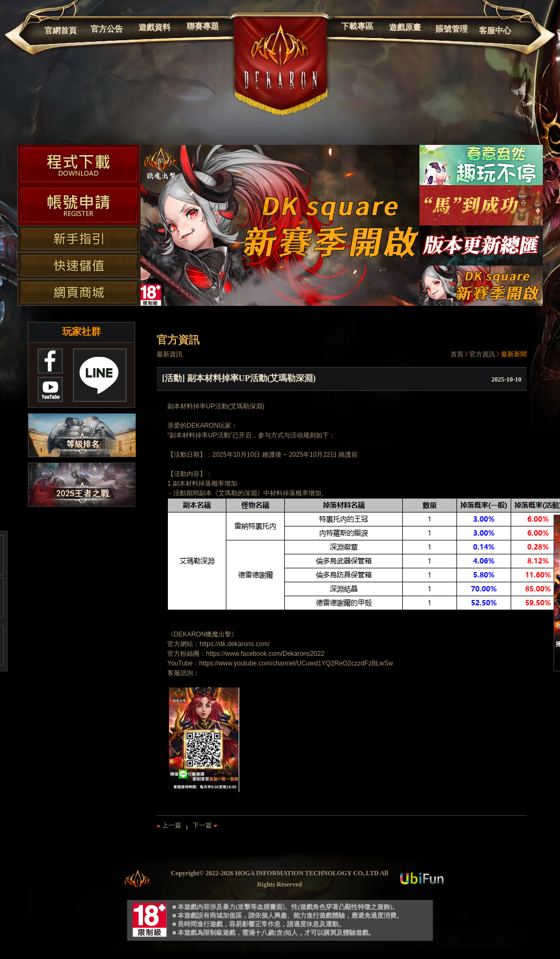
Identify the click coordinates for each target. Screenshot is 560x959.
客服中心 (495, 31)
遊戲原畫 (405, 27)
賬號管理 (452, 29)
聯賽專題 (203, 26)
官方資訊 (482, 354)
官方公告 (107, 29)
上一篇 (169, 825)
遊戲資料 (154, 27)
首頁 (457, 354)
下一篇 (205, 825)
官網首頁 (61, 31)
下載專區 (357, 26)
